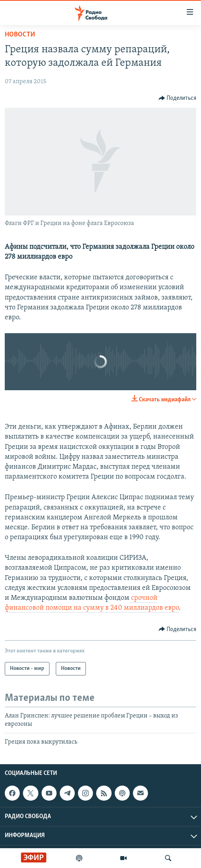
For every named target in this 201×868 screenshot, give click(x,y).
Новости (20, 35)
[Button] (178, 98)
